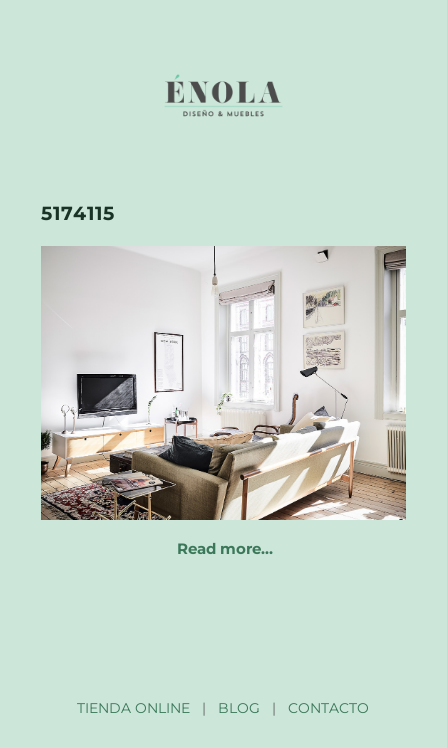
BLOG (239, 708)
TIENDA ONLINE (133, 708)
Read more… (225, 548)
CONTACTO (328, 708)
